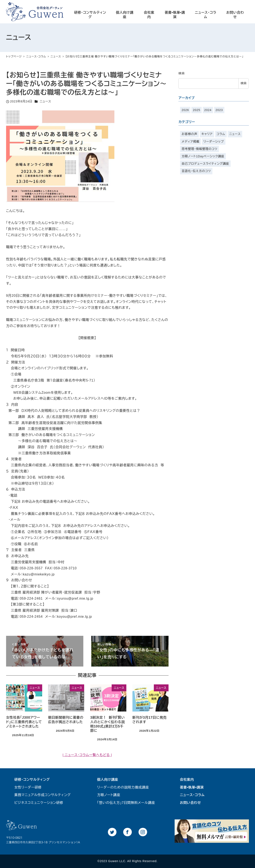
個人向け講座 (108, 780)
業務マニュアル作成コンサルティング (42, 795)
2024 (208, 110)
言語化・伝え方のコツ (196, 171)
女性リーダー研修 (28, 787)
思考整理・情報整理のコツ (199, 149)
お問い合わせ (190, 803)
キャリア (207, 134)
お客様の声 (189, 134)
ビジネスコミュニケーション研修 (39, 803)
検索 (182, 73)
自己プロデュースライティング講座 (205, 164)
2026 (185, 110)
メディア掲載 (190, 142)
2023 (219, 110)
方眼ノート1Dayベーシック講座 (203, 156)
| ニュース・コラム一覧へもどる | (87, 755)
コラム (221, 134)
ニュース (45, 101)
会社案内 (187, 780)
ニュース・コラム (192, 795)
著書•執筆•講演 (192, 787)
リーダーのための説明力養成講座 (123, 787)
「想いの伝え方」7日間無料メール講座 (126, 803)
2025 (197, 110)
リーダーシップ (214, 142)
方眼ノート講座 (109, 795)
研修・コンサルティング (32, 780)
